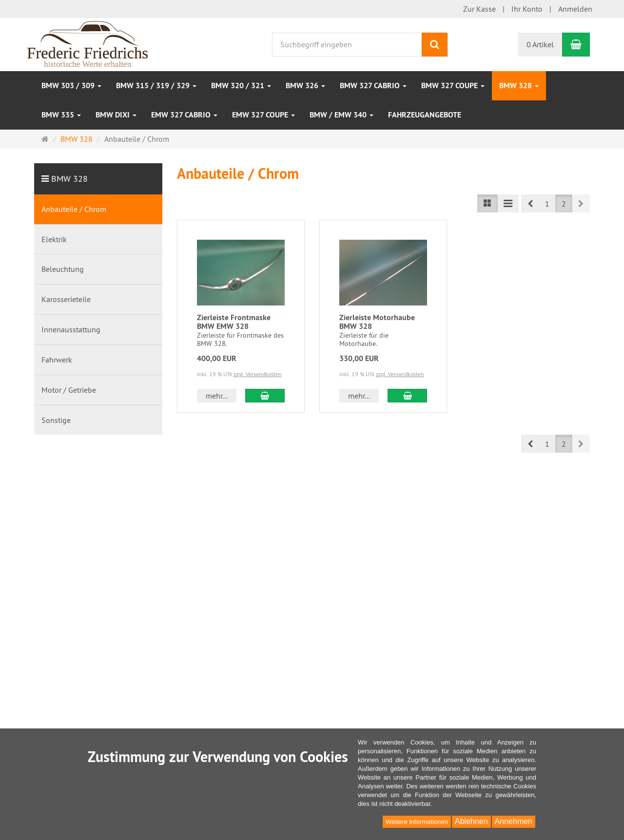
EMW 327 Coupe (263, 115)
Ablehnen (471, 821)
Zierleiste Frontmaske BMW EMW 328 (234, 322)
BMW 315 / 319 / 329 (156, 86)
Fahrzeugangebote (425, 115)
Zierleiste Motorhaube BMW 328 (377, 322)
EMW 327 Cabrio (184, 115)
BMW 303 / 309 (71, 86)
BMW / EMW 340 (341, 115)
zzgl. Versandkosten (258, 374)
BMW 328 (519, 86)
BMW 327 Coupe (453, 86)
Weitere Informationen (417, 822)
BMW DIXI (116, 115)
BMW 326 (305, 86)
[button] (530, 203)
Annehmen (514, 821)
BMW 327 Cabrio (373, 86)
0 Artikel (540, 44)
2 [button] (564, 204)
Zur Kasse (479, 9)
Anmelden (575, 9)
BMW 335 (61, 115)
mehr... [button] (217, 396)
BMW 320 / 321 (241, 86)
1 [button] (547, 204)
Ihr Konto (527, 9)
